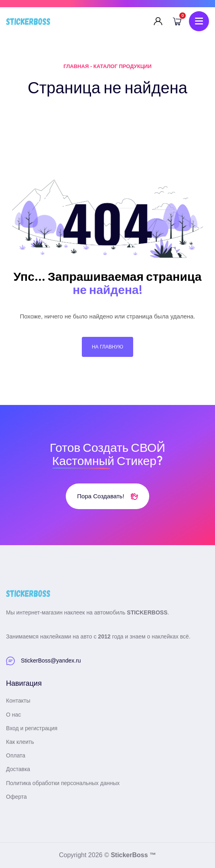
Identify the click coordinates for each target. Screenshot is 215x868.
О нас (13, 715)
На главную (107, 347)
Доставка (18, 769)
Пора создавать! (107, 496)
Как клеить (20, 742)
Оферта (16, 797)
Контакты (18, 701)
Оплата (16, 755)
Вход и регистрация (32, 728)
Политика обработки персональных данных (63, 783)
